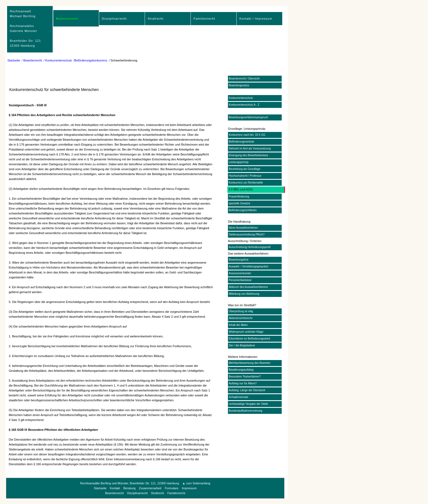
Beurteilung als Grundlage (245, 169)
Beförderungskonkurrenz (91, 60)
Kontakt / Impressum (256, 19)
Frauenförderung (239, 197)
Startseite (14, 60)
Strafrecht (156, 19)
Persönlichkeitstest (240, 280)
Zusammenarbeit (150, 488)
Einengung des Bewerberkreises (248, 155)
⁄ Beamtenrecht (32, 60)
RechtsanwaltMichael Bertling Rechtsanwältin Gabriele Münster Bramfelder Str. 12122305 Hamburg (25, 28)
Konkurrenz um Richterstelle (246, 183)
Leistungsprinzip (239, 162)
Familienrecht (204, 19)
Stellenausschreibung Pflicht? (247, 235)
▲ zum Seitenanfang (196, 483)
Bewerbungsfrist (239, 260)
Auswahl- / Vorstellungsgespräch (249, 266)
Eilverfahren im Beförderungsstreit (249, 339)
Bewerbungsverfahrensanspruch (248, 117)
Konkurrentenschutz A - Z (244, 105)
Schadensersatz (239, 397)
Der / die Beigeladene (242, 345)
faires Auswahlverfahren (243, 228)
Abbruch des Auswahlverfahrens (248, 287)
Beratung (130, 488)
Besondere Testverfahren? (245, 377)
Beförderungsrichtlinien (243, 210)
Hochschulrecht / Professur (245, 176)
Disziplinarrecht (114, 19)
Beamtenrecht (67, 19)
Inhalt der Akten (238, 325)
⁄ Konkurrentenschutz (58, 60)
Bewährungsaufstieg (241, 370)
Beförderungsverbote (241, 142)
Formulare (172, 488)
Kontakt (115, 488)
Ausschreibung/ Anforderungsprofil (250, 247)
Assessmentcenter (240, 273)
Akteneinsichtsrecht (241, 318)
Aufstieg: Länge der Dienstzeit (247, 390)
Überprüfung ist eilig (241, 311)
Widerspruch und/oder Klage (246, 332)
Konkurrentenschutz (241, 98)
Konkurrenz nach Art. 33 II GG (247, 135)
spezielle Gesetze (240, 203)
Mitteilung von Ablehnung (244, 294)
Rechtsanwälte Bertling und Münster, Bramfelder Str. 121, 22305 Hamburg (130, 483)
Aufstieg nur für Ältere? (243, 383)
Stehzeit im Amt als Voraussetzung (250, 148)
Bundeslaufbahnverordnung (246, 411)
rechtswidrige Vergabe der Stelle (248, 404)
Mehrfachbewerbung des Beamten (250, 363)
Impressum (189, 488)
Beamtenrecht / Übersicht (244, 79)
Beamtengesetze (239, 85)
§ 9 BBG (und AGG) (241, 189)
